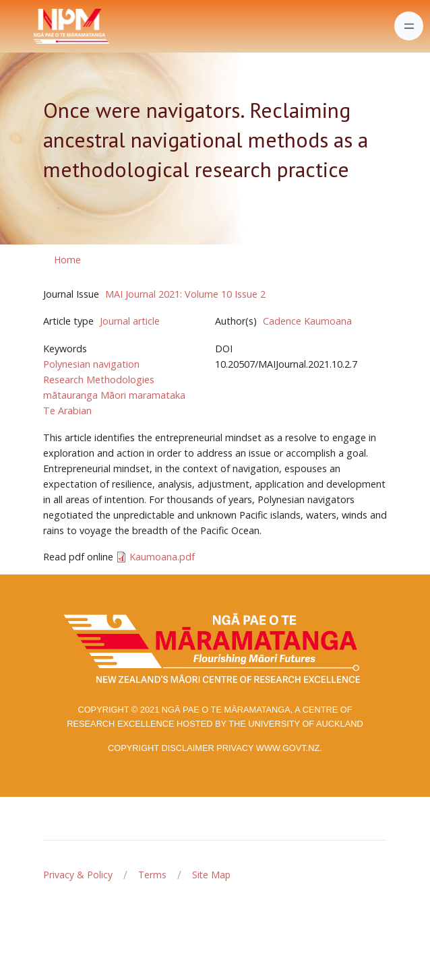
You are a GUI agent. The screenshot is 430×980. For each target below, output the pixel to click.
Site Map (211, 875)
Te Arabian (67, 411)
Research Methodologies (99, 380)
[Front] (38, 26)
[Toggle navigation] (409, 26)
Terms (152, 875)
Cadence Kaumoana (307, 321)
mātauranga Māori (85, 395)
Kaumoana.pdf (162, 557)
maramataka (157, 395)
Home (67, 260)
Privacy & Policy (78, 875)
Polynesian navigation (91, 364)
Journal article (130, 321)
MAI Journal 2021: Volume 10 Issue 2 (185, 294)
